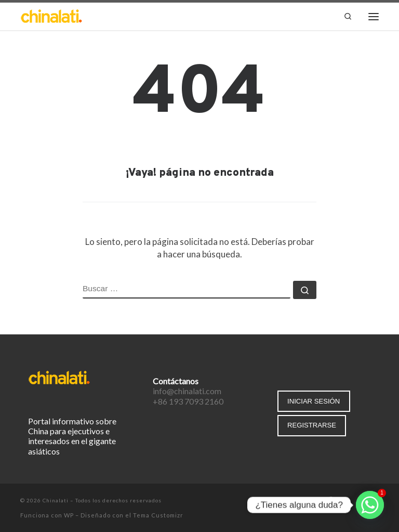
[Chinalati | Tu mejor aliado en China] (51, 16)
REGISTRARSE (312, 425)
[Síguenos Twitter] (345, 501)
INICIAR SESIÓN (314, 401)
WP (69, 515)
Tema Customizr (158, 515)
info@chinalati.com (187, 391)
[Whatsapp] (370, 505)
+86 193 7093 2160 (188, 401)
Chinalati (56, 500)
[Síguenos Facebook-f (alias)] (330, 501)
